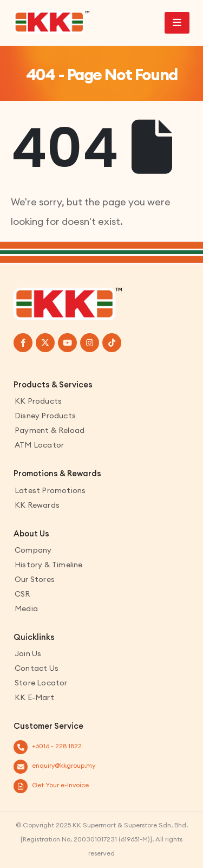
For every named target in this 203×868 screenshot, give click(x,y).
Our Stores (35, 579)
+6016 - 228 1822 (57, 746)
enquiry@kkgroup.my (64, 765)
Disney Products (45, 416)
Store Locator (41, 683)
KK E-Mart (34, 697)
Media (26, 608)
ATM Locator (39, 445)
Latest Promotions (50, 490)
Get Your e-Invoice (60, 785)
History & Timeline (49, 565)
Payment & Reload (50, 430)
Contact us (37, 668)
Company (33, 550)
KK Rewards (37, 505)
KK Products (38, 401)
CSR (22, 594)
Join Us (28, 653)
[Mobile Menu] (177, 23)
